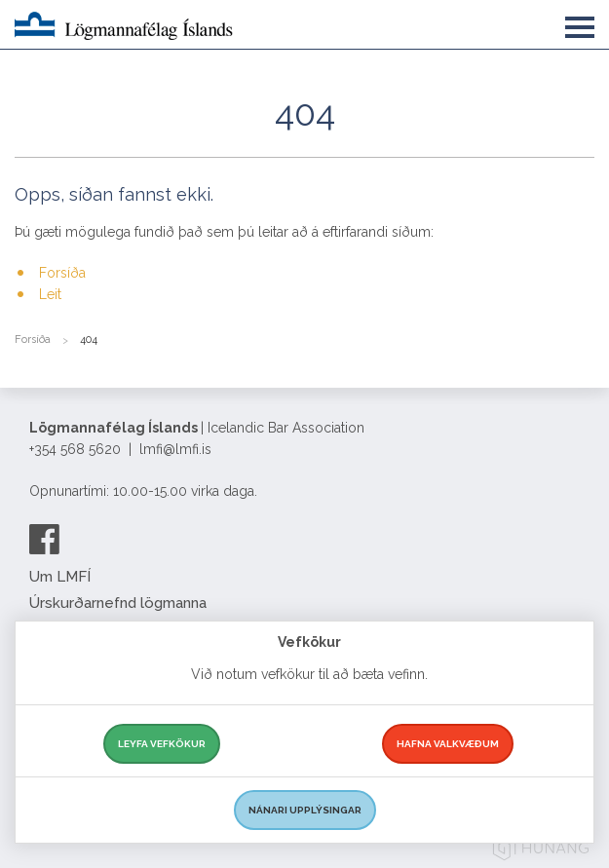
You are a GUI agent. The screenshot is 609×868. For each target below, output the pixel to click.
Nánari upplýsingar (305, 810)
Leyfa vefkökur (162, 744)
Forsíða (62, 273)
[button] (580, 23)
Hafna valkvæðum (448, 744)
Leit (50, 294)
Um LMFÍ (60, 577)
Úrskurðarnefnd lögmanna (118, 603)
